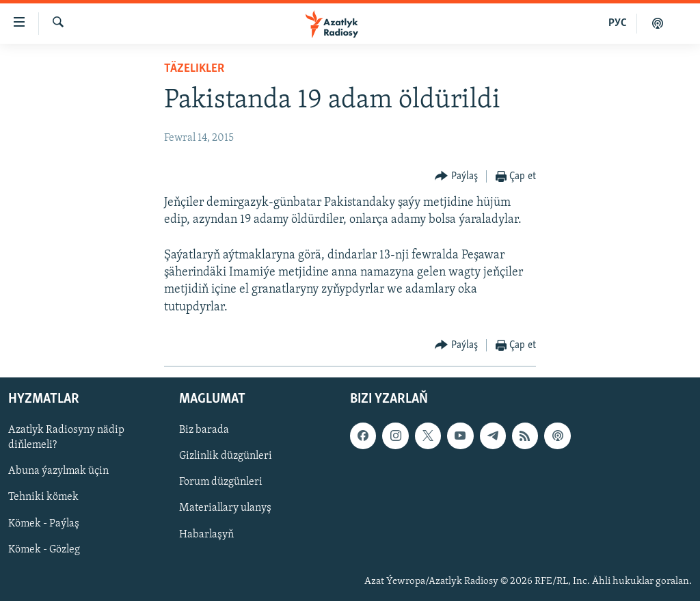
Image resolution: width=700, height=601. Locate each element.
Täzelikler (194, 69)
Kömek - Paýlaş (44, 523)
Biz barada (204, 430)
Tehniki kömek (43, 497)
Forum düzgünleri (221, 482)
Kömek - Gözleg (44, 549)
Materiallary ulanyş (225, 508)
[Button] (456, 177)
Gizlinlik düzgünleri (226, 456)
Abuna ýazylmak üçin (58, 471)
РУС (618, 23)
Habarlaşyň (206, 534)
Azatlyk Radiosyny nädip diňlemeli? (66, 438)
